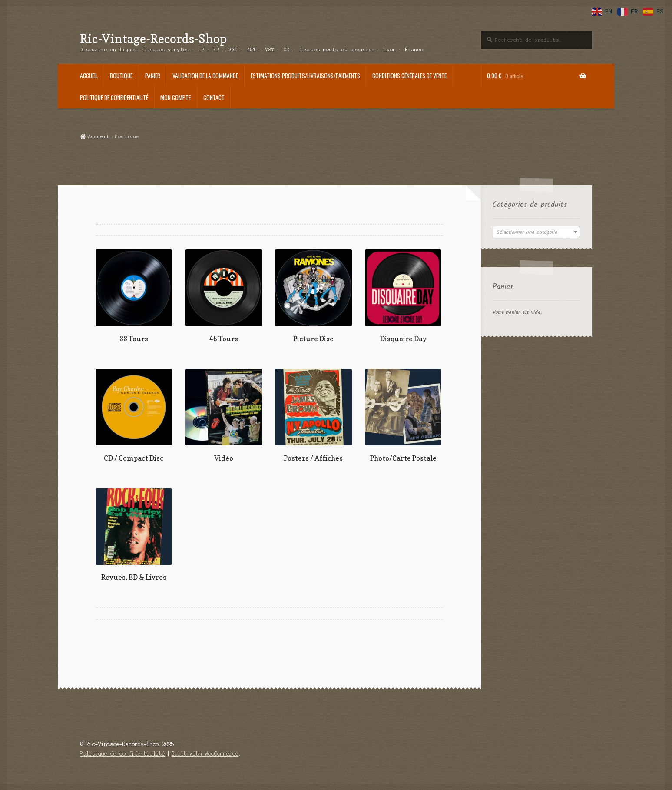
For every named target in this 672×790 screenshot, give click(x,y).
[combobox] (537, 232)
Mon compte (175, 97)
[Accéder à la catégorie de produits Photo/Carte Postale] (403, 416)
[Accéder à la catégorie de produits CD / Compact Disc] (134, 416)
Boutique (121, 76)
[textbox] (537, 232)
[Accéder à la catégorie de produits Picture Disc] (313, 296)
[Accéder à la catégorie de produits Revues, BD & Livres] (134, 535)
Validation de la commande (205, 76)
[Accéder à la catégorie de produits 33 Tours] (134, 296)
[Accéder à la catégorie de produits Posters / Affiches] (313, 416)
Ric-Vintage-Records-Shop (153, 38)
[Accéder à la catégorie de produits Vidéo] (224, 416)
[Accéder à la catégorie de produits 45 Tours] (224, 296)
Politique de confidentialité (114, 97)
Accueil (89, 76)
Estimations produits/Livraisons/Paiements (305, 76)
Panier (153, 76)
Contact (214, 97)
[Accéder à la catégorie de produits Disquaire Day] (403, 296)
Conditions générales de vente (409, 76)
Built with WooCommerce (205, 754)
